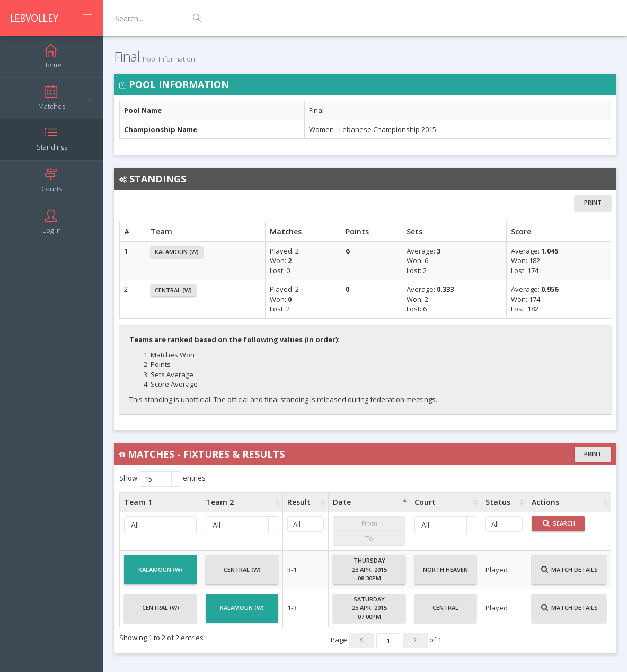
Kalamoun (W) (177, 252)
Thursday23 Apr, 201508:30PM (369, 569)
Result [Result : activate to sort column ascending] (299, 502)
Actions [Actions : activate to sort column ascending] (545, 502)
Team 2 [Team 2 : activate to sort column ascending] (220, 502)
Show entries (162, 479)
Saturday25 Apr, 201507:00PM (369, 608)
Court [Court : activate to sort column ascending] (425, 502)
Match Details (569, 574)
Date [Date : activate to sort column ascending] (342, 502)
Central (445, 612)
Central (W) (173, 290)
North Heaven (445, 574)
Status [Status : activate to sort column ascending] (498, 502)
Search (559, 523)
